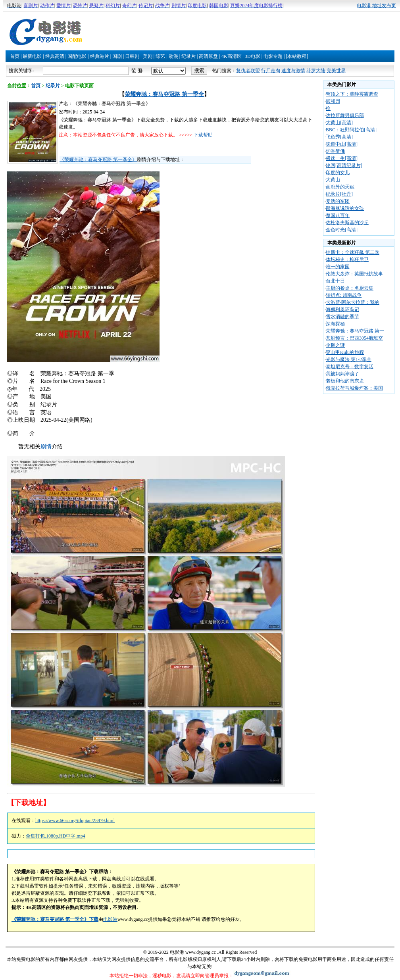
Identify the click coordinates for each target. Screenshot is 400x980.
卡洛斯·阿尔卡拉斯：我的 (353, 302)
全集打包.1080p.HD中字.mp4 (56, 836)
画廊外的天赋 (340, 187)
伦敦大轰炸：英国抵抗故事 (354, 274)
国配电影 (77, 56)
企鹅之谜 (335, 345)
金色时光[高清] (342, 230)
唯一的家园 (338, 267)
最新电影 (32, 56)
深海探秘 (335, 324)
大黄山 (333, 180)
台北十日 (335, 281)
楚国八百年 (338, 215)
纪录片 (188, 56)
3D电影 (253, 56)
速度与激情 (293, 71)
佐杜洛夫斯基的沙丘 (347, 223)
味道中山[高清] (342, 144)
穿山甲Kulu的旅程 (345, 352)
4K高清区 (232, 56)
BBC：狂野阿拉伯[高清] (351, 130)
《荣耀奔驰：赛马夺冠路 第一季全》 (98, 159)
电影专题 (273, 56)
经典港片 (100, 56)
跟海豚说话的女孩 (345, 208)
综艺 (160, 56)
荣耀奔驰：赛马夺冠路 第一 (355, 331)
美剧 (148, 56)
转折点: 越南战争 (344, 295)
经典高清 (55, 56)
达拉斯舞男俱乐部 (345, 115)
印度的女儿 (338, 173)
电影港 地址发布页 (376, 6)
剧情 (46, 447)
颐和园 (333, 101)
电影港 (110, 919)
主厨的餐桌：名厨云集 (350, 288)
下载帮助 (203, 135)
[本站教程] (297, 56)
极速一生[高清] (342, 158)
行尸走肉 (271, 71)
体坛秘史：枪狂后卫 (347, 259)
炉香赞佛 (335, 151)
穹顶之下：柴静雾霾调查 (352, 94)
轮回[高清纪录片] (344, 165)
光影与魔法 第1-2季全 (349, 359)
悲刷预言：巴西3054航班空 (354, 338)
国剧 (117, 56)
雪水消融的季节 (342, 317)
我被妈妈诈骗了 (342, 374)
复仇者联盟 (248, 71)
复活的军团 (338, 201)
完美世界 (336, 71)
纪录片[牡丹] (339, 194)
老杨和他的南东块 (345, 381)
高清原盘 (208, 56)
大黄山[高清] (339, 123)
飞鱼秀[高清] (339, 137)
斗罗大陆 (316, 71)
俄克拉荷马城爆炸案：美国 (354, 388)
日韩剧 (132, 56)
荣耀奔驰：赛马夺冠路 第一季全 (164, 94)
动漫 (173, 56)
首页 (15, 56)
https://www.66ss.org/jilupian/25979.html (75, 821)
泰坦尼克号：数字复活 (350, 367)
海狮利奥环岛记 (342, 309)
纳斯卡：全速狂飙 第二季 (353, 252)
